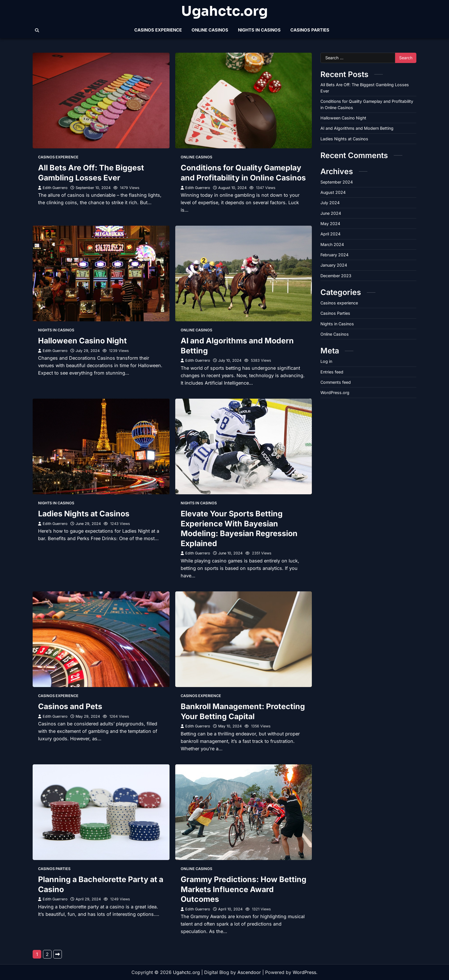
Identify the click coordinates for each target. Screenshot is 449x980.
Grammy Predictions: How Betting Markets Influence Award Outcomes (244, 889)
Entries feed (332, 372)
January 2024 (334, 265)
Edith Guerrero (53, 188)
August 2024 (333, 192)
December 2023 (336, 276)
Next (58, 954)
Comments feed (336, 382)
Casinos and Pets (70, 706)
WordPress (304, 972)
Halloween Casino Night (82, 341)
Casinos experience (158, 30)
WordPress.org (335, 392)
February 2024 (334, 255)
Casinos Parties (310, 30)
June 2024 (331, 213)
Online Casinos (210, 30)
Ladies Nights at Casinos (84, 513)
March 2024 (332, 244)
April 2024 (330, 234)
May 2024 (330, 224)
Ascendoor (249, 972)
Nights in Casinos (259, 30)
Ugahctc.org (224, 11)
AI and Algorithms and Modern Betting (357, 128)
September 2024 (337, 182)
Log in (326, 361)
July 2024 (330, 203)
